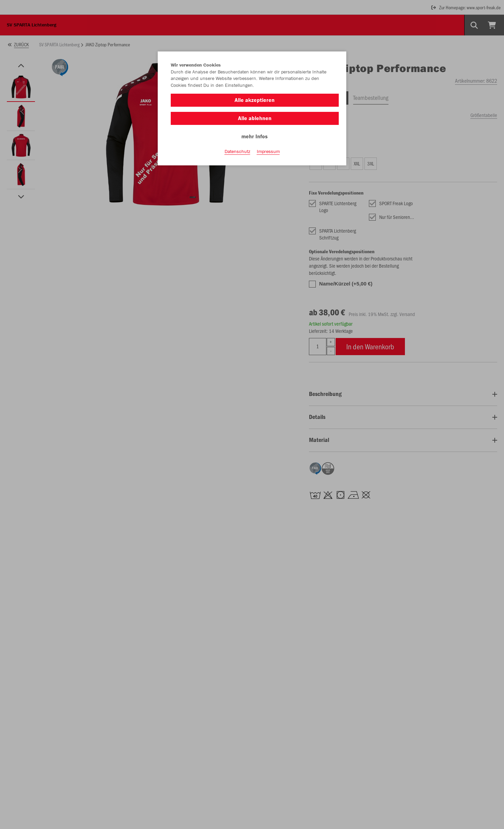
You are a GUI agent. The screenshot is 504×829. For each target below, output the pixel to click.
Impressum (268, 151)
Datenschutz (237, 151)
